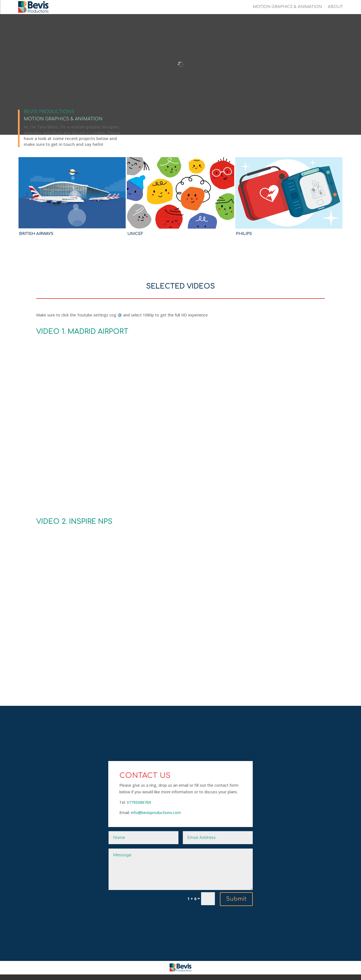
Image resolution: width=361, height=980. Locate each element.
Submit (236, 899)
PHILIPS (244, 234)
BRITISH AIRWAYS (36, 234)
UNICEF (135, 234)
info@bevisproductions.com (156, 813)
